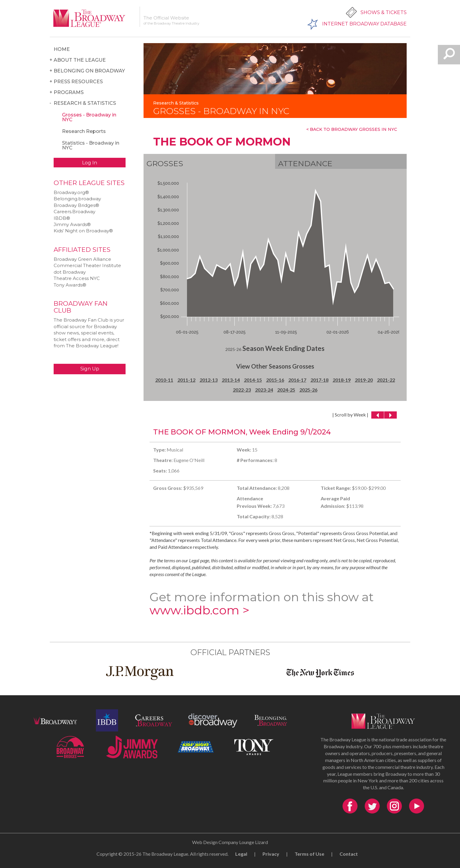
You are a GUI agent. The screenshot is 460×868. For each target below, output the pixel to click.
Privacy (271, 854)
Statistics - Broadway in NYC (91, 145)
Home (62, 49)
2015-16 (275, 380)
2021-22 (386, 380)
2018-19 (342, 380)
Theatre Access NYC (77, 278)
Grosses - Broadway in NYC (89, 117)
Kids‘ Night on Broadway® (83, 231)
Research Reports (84, 131)
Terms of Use (309, 854)
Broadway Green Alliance (82, 259)
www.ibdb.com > (199, 610)
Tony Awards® (70, 285)
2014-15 (253, 380)
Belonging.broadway (77, 199)
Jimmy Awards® (72, 224)
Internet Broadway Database (364, 24)
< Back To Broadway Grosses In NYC (352, 129)
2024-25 (286, 390)
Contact (349, 854)
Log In (90, 163)
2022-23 (242, 390)
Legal (241, 854)
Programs (69, 92)
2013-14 (231, 380)
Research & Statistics (85, 103)
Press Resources (78, 82)
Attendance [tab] (305, 163)
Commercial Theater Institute (87, 265)
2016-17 (297, 380)
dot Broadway (70, 272)
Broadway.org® (71, 192)
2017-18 (319, 380)
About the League (80, 60)
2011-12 (186, 380)
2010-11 (164, 380)
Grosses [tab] (165, 163)
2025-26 (308, 390)
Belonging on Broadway (89, 71)
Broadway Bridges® (76, 205)
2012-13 (209, 380)
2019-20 (364, 380)
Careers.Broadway (74, 212)
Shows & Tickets (384, 12)
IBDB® (62, 218)
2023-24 (264, 390)
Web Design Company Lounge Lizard (230, 842)
